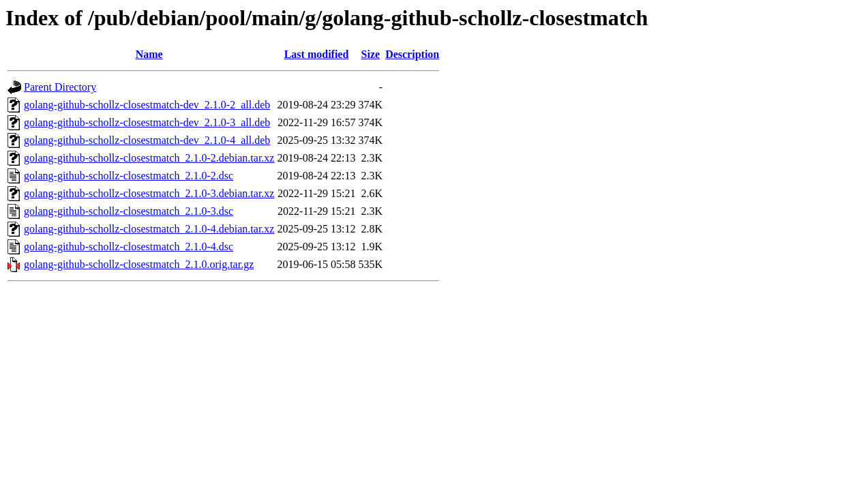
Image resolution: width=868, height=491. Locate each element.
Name (149, 54)
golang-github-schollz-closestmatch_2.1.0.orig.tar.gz (139, 264)
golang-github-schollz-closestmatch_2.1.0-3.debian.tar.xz (149, 193)
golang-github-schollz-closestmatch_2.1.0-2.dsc (129, 176)
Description (412, 54)
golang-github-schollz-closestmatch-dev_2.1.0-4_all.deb (147, 140)
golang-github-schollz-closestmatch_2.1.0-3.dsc (129, 211)
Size (371, 54)
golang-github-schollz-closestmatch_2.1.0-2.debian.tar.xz (149, 158)
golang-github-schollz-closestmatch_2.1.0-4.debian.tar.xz (149, 229)
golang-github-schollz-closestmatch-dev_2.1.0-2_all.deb (147, 105)
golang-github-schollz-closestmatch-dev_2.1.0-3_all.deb (147, 122)
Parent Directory (60, 87)
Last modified (317, 54)
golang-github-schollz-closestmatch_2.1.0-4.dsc (129, 247)
